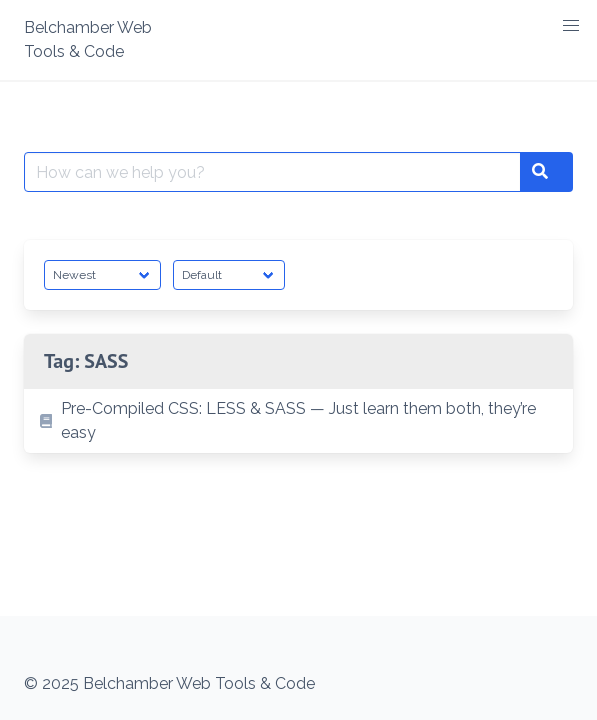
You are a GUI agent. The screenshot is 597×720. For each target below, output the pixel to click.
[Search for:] (272, 172)
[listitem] (298, 421)
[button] (571, 26)
